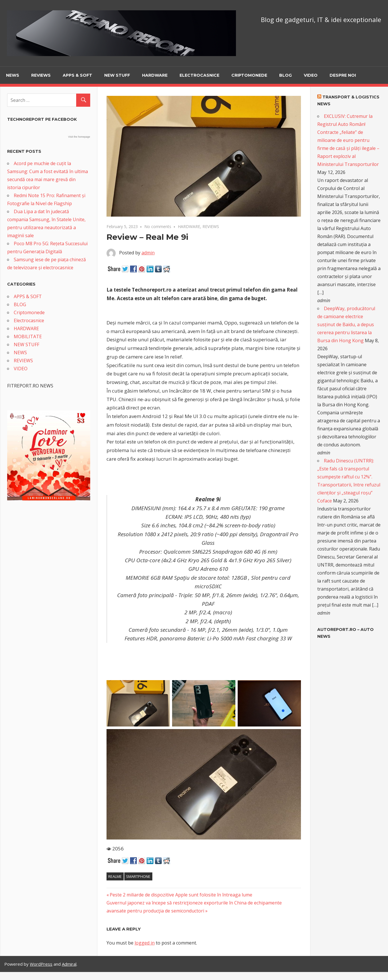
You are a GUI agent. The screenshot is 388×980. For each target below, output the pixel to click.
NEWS (13, 75)
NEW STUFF (117, 75)
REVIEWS (41, 75)
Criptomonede (249, 75)
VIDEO (311, 75)
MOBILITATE (28, 336)
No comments (158, 226)
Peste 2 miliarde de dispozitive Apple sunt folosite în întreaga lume (181, 895)
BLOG (285, 75)
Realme (115, 876)
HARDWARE (155, 75)
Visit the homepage (79, 137)
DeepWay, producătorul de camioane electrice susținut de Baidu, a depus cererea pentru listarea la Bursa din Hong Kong (346, 324)
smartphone (138, 876)
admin (148, 253)
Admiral (69, 964)
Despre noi (343, 75)
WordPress (41, 964)
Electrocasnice (199, 75)
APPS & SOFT (77, 75)
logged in (145, 943)
